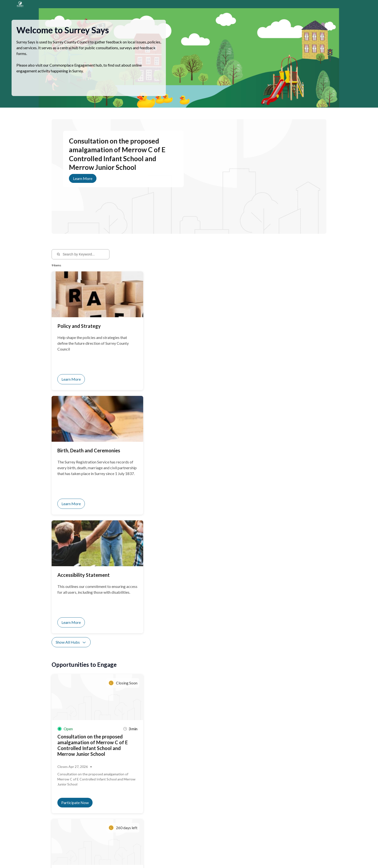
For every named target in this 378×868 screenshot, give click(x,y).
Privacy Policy (74, 855)
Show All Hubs (71, 411)
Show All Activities (74, 594)
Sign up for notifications (109, 823)
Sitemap (92, 855)
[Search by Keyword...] (84, 260)
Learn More (83, 184)
